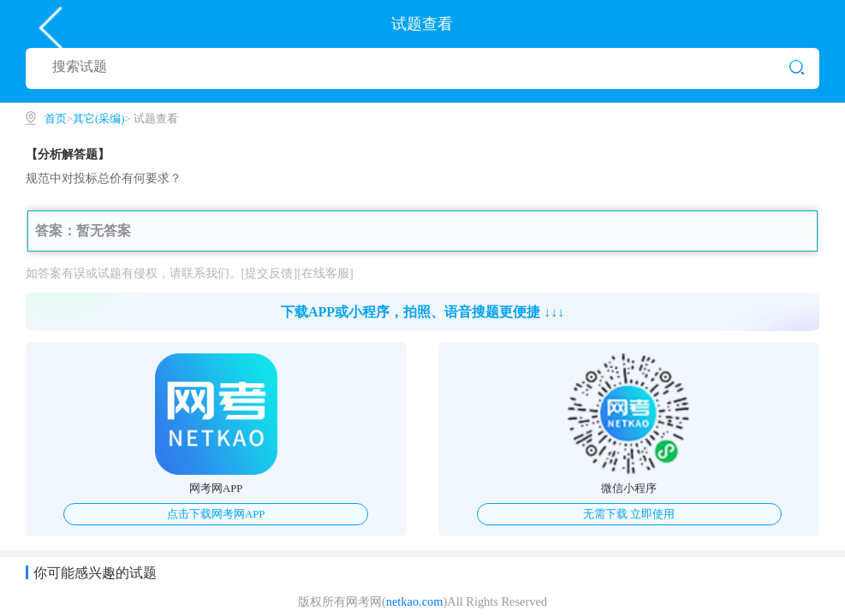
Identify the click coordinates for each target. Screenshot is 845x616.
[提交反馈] (270, 273)
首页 (56, 119)
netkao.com (415, 601)
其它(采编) (99, 119)
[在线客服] (325, 273)
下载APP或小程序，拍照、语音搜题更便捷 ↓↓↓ (422, 312)
